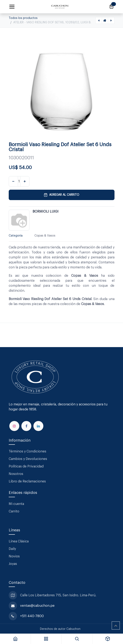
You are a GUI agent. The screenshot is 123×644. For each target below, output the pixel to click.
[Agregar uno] (25, 181)
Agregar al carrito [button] (61, 195)
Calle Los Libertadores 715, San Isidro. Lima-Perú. (59, 595)
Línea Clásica (19, 541)
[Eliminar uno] (13, 181)
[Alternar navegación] (12, 7)
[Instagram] (14, 426)
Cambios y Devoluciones (28, 459)
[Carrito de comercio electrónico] (111, 7)
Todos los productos (23, 18)
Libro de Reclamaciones (27, 481)
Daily (12, 549)
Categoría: (16, 236)
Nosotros (16, 474)
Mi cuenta (16, 504)
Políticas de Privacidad (26, 466)
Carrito (14, 511)
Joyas (13, 564)
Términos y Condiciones (28, 451)
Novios (14, 556)
